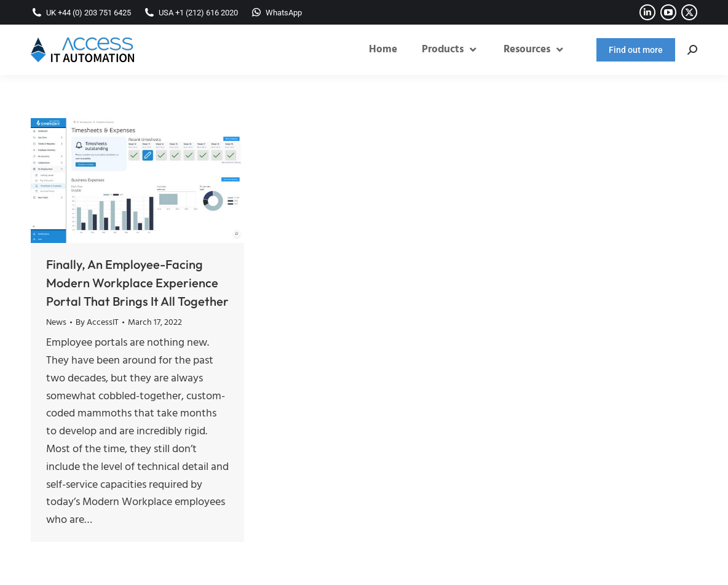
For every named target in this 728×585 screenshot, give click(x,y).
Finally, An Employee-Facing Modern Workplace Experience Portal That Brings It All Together (137, 283)
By (97, 323)
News (56, 323)
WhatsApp (276, 13)
